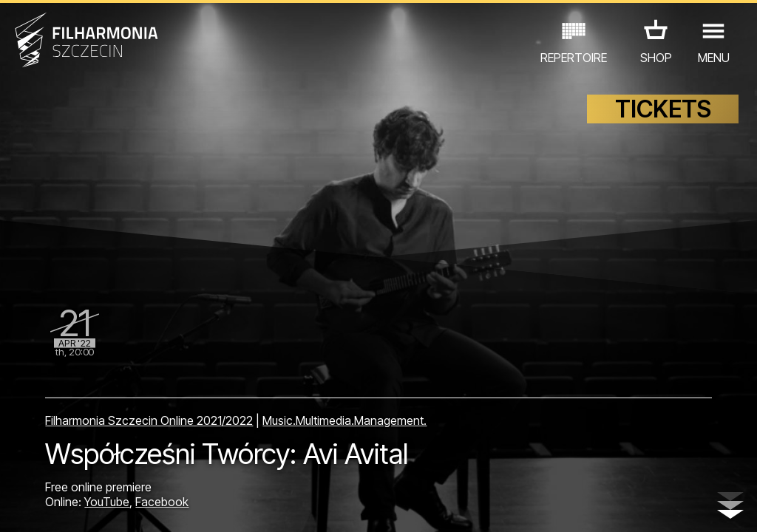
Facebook (162, 502)
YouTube (107, 502)
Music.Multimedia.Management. (344, 420)
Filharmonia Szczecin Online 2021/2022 (149, 420)
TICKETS (663, 109)
